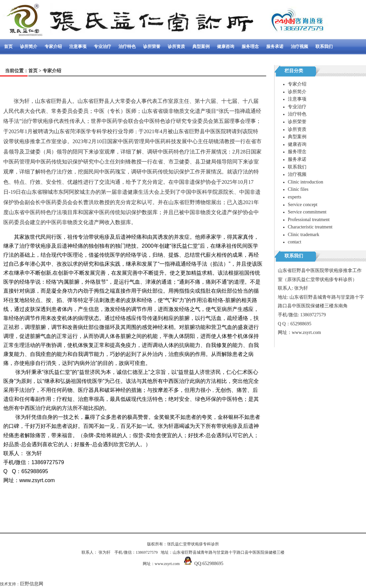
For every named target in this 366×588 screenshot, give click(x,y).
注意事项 (78, 46)
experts (294, 197)
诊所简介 (29, 46)
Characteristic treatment (310, 227)
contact (294, 242)
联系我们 (324, 46)
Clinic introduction (305, 182)
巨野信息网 (32, 584)
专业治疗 (102, 46)
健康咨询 (226, 46)
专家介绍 (53, 46)
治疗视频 (299, 46)
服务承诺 (275, 46)
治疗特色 (127, 46)
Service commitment (307, 212)
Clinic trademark (303, 235)
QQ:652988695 (209, 564)
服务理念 (250, 46)
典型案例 (201, 46)
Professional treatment (309, 220)
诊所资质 (176, 46)
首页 (8, 46)
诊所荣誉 (152, 46)
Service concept (303, 205)
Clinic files (298, 189)
